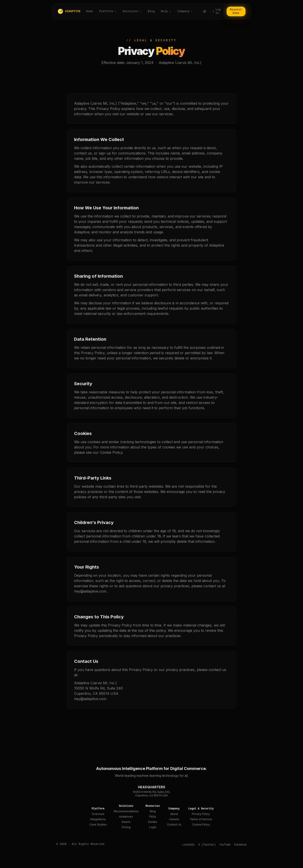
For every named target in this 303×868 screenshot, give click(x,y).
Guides (153, 822)
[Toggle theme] (204, 11)
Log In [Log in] (217, 11)
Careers (174, 819)
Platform (108, 11)
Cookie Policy (201, 824)
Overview (98, 814)
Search (126, 822)
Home (90, 11)
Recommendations (126, 811)
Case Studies (98, 824)
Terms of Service (201, 819)
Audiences (126, 817)
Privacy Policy (201, 814)
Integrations (98, 819)
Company (185, 11)
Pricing (126, 827)
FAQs (153, 817)
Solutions (132, 11)
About (174, 814)
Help (166, 11)
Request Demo (236, 11)
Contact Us (174, 824)
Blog (151, 11)
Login (153, 827)
